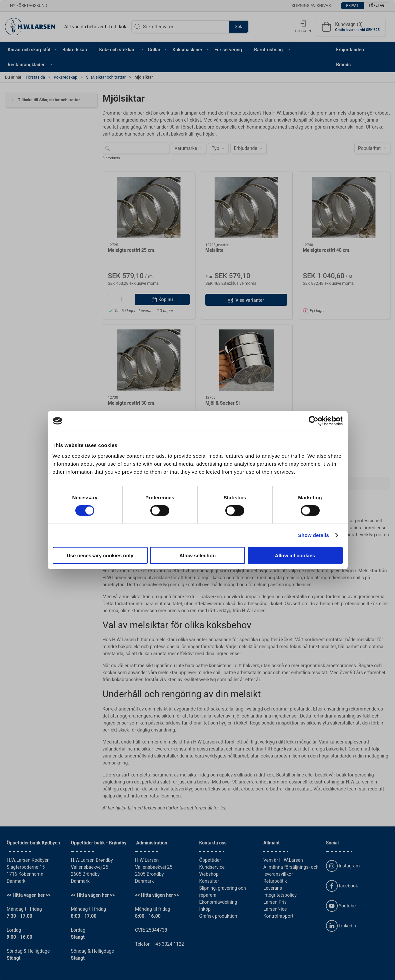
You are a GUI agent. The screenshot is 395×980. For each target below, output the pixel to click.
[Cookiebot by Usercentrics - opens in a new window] (313, 421)
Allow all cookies (295, 555)
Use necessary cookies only (100, 555)
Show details (313, 535)
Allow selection (197, 555)
